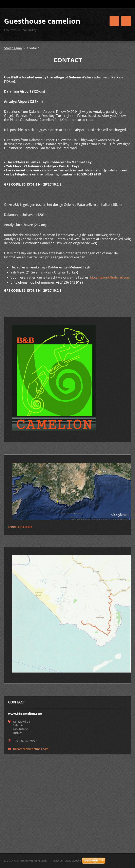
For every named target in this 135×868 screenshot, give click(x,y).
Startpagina (13, 48)
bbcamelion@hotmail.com (110, 277)
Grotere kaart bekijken (20, 527)
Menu (126, 21)
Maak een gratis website (67, 861)
